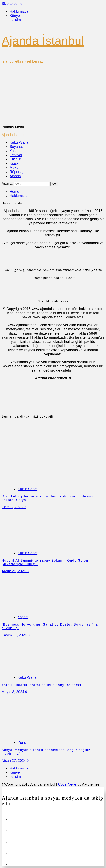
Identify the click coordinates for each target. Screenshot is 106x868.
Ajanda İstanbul (43, 41)
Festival (16, 155)
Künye (15, 16)
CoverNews (67, 784)
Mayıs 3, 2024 (13, 692)
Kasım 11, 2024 (15, 635)
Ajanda (15, 176)
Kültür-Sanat (20, 142)
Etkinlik (15, 159)
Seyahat (16, 147)
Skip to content (13, 4)
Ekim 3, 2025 (13, 507)
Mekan (15, 168)
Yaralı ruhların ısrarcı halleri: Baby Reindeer (42, 685)
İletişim (15, 20)
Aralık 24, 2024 (14, 571)
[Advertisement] (53, 95)
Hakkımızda (19, 11)
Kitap (14, 163)
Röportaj (16, 172)
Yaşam (15, 151)
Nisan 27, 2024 (14, 761)
